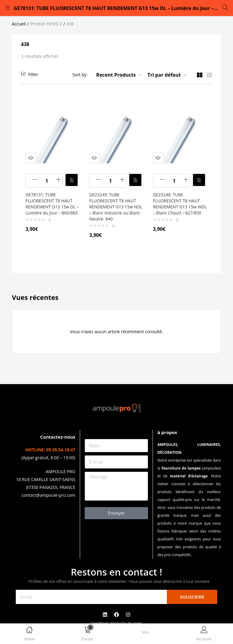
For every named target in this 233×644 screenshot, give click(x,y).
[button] (87, 635)
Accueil (19, 24)
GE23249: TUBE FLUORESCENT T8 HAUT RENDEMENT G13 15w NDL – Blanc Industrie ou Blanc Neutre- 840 (115, 204)
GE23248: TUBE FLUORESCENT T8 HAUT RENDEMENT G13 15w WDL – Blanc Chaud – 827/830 (178, 204)
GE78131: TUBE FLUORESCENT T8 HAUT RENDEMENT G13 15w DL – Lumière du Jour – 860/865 (52, 204)
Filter (30, 74)
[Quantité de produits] (48, 178)
